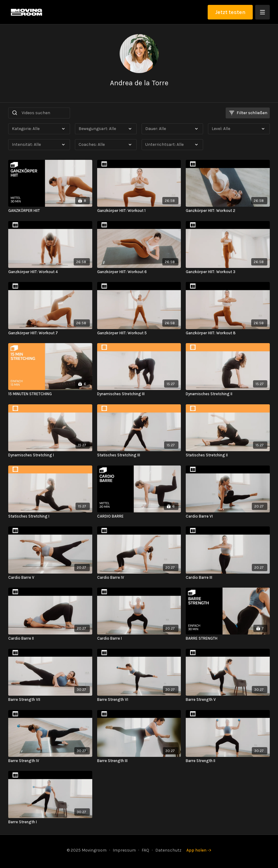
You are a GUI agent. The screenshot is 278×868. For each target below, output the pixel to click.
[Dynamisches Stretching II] (228, 394)
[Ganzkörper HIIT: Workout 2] (228, 211)
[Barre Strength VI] (139, 700)
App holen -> (199, 850)
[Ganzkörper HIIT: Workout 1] (139, 211)
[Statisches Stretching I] (50, 516)
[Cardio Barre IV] (139, 578)
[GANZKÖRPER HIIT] (50, 211)
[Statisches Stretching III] (139, 455)
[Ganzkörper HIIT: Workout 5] (139, 333)
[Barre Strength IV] (50, 761)
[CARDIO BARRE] (139, 516)
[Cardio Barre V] (50, 578)
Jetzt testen (230, 12)
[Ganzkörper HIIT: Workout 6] (139, 272)
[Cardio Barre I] (139, 638)
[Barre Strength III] (139, 761)
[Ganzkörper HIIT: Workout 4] (50, 272)
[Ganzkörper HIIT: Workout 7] (50, 333)
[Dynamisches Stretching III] (139, 394)
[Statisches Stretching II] (228, 455)
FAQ (145, 850)
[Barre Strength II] (228, 761)
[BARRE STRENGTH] (228, 638)
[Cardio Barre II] (50, 638)
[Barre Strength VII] (50, 700)
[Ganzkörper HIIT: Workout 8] (228, 333)
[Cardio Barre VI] (228, 516)
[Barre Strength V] (228, 700)
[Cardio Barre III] (228, 578)
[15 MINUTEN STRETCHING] (50, 394)
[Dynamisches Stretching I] (50, 455)
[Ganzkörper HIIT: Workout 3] (228, 272)
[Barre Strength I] (50, 822)
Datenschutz (168, 850)
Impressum (124, 850)
